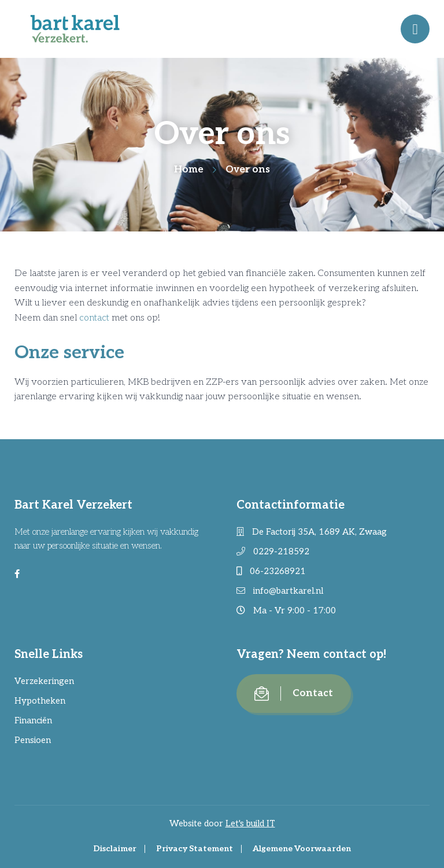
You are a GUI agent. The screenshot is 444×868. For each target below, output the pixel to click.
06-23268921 (271, 571)
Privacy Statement (195, 849)
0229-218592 (273, 551)
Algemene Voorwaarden (302, 849)
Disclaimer (115, 849)
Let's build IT (250, 823)
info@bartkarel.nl (280, 591)
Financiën (33, 720)
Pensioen (33, 740)
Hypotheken (40, 701)
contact (94, 318)
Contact (294, 694)
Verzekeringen (44, 681)
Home (189, 170)
